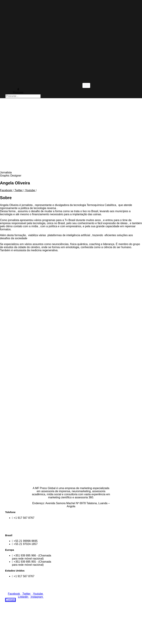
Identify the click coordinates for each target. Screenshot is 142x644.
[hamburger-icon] (86, 85)
